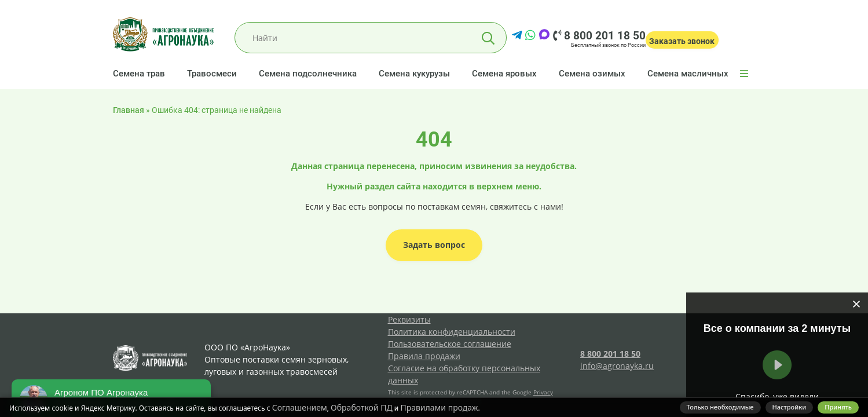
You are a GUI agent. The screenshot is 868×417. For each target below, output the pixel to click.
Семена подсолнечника (308, 74)
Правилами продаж (439, 407)
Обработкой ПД (362, 407)
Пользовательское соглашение (450, 344)
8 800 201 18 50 (599, 36)
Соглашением (300, 407)
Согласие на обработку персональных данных (464, 374)
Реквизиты (409, 319)
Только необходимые (720, 407)
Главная (129, 110)
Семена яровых (504, 74)
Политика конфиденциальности (452, 332)
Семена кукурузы (414, 74)
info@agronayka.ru (617, 366)
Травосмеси (212, 74)
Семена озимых (592, 74)
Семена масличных (688, 74)
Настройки (790, 407)
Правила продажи (424, 356)
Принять (838, 407)
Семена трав (139, 74)
